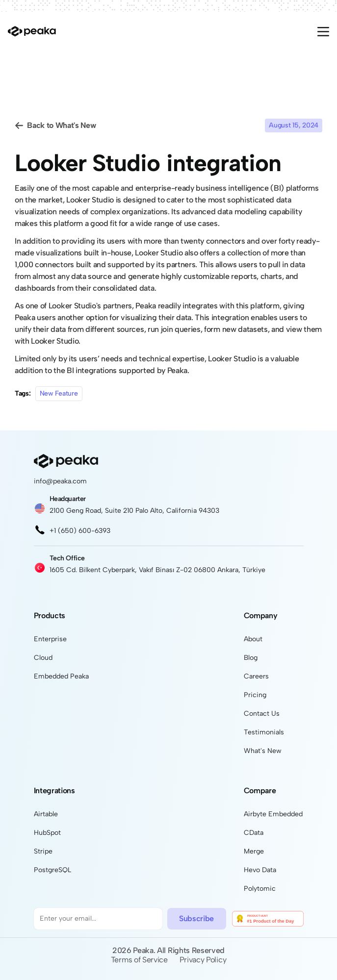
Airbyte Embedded (273, 814)
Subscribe (196, 918)
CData (254, 833)
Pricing (255, 695)
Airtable (46, 814)
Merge (254, 851)
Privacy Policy (203, 960)
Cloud (43, 658)
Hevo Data (260, 870)
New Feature (59, 393)
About (253, 639)
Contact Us (262, 714)
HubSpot (47, 833)
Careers (256, 676)
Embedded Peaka (61, 676)
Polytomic (260, 889)
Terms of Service (139, 960)
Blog (251, 658)
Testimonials (264, 732)
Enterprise (50, 639)
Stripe (43, 851)
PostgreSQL (52, 870)
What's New (263, 751)
